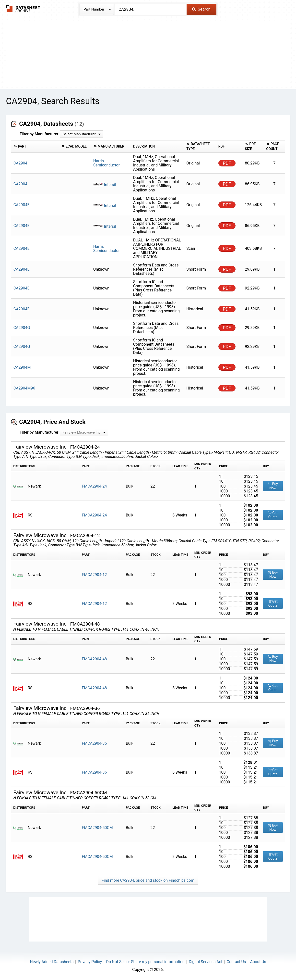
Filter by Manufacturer (39, 134)
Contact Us (236, 962)
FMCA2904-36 (94, 743)
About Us (258, 962)
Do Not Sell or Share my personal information (145, 962)
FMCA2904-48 (94, 659)
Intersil (105, 185)
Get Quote (273, 515)
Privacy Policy (90, 962)
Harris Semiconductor (107, 163)
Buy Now (273, 486)
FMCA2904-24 (94, 486)
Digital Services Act (206, 962)
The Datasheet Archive (23, 9)
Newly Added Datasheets (52, 962)
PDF (227, 163)
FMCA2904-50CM (97, 828)
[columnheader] (35, 147)
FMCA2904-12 (94, 575)
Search (201, 9)
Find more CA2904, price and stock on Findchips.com (148, 880)
